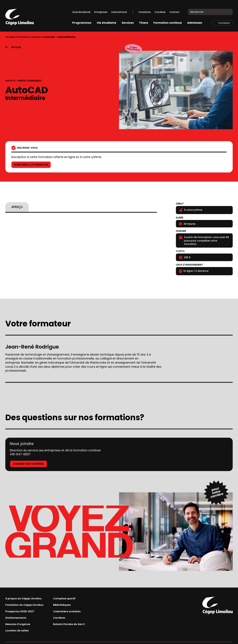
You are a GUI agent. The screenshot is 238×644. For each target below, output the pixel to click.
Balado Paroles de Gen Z (75, 626)
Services (128, 23)
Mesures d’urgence (19, 626)
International (119, 12)
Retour (16, 47)
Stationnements (17, 619)
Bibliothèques (67, 606)
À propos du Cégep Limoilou (26, 599)
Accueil (10, 37)
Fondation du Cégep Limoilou (26, 606)
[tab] (17, 207)
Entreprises (101, 12)
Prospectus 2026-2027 (22, 612)
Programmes (82, 23)
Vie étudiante (106, 23)
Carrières (160, 12)
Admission (195, 23)
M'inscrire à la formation (33, 165)
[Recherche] (228, 12)
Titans (144, 23)
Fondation (145, 12)
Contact (174, 12)
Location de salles (18, 633)
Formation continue (168, 23)
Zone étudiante (81, 12)
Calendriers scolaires (73, 612)
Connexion (224, 23)
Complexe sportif (70, 599)
